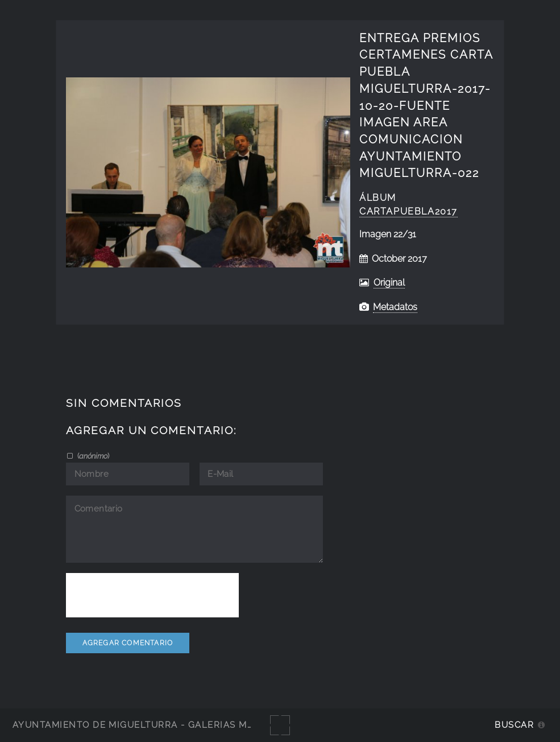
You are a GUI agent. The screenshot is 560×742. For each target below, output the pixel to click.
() (92, 456)
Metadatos (395, 307)
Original (389, 283)
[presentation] (152, 595)
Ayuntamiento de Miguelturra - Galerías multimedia (156, 725)
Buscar (514, 725)
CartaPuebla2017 (408, 211)
